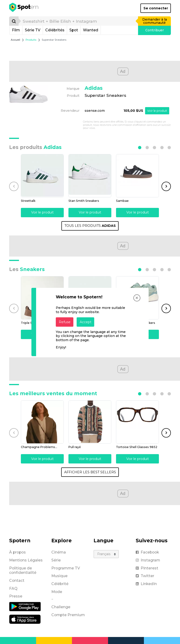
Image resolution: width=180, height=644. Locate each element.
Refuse (65, 322)
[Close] (137, 298)
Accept (86, 322)
